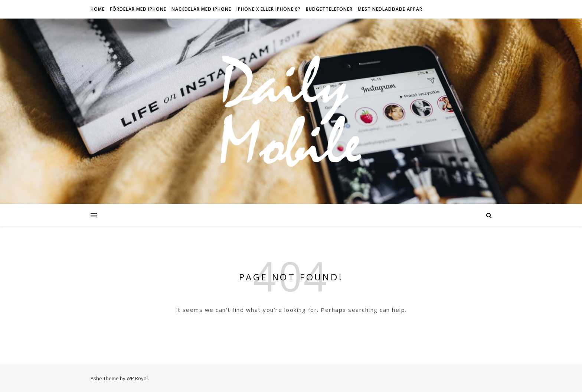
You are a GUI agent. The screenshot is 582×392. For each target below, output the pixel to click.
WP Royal (137, 378)
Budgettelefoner (329, 9)
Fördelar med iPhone (138, 9)
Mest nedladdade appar (390, 9)
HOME (98, 9)
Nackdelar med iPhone (201, 9)
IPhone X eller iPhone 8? (269, 9)
